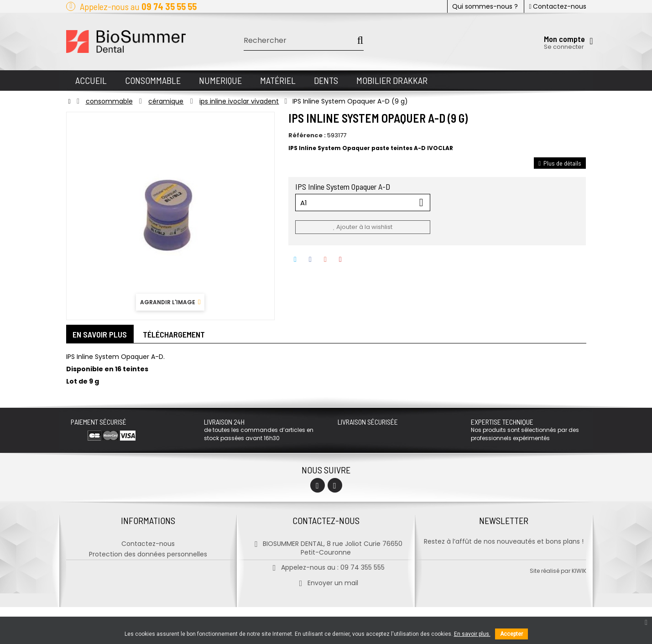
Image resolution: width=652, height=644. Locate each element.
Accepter (511, 634)
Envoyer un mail (326, 581)
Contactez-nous (557, 6)
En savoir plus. (472, 634)
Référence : (307, 135)
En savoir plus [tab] (100, 334)
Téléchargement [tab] (174, 334)
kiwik (579, 608)
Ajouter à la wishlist (363, 227)
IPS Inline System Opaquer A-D (344, 187)
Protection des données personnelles (148, 552)
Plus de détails (560, 163)
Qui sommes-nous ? (485, 6)
